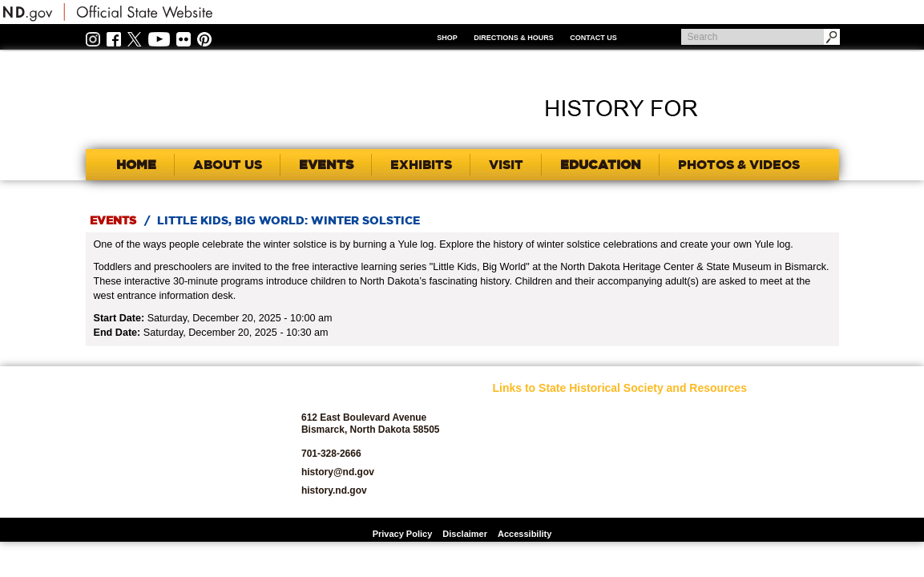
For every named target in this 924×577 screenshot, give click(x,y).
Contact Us (593, 38)
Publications (758, 412)
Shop (447, 38)
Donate (508, 494)
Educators (634, 412)
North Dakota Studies (657, 494)
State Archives (762, 457)
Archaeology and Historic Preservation (537, 453)
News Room (638, 448)
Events (113, 220)
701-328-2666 (331, 454)
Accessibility (525, 534)
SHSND (175, 442)
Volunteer (752, 494)
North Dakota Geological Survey (651, 471)
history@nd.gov (338, 472)
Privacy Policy (403, 534)
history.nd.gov (334, 490)
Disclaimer (465, 534)
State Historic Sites (772, 476)
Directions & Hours (514, 38)
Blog (502, 476)
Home (136, 164)
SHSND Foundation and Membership (772, 434)
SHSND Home (522, 412)
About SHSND (522, 430)
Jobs (623, 430)
